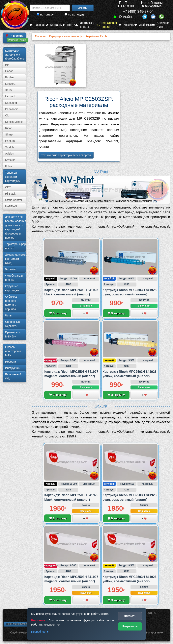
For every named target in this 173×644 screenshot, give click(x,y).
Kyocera (10, 84)
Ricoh (9, 128)
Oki (7, 115)
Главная (38, 25)
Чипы (9, 315)
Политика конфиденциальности (23, 624)
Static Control (14, 200)
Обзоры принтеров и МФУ (13, 351)
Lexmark (11, 96)
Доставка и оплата (85, 25)
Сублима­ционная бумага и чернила (11, 303)
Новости (11, 362)
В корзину (58, 313)
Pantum (10, 141)
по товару (45, 14)
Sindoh (10, 147)
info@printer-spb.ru (107, 25)
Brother (10, 77)
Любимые (143, 25)
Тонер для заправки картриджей (13, 177)
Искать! (83, 8)
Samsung (11, 103)
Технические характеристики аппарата (66, 155)
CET (8, 187)
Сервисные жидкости (13, 324)
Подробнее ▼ (40, 632)
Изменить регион (18, 40)
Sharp (9, 135)
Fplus (9, 166)
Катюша (10, 160)
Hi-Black (10, 194)
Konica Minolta (14, 122)
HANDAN (11, 206)
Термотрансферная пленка (15, 246)
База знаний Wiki (13, 376)
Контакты (54, 25)
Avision (10, 154)
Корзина (126, 25)
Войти (69, 25)
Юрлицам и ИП (160, 25)
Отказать (130, 616)
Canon (9, 71)
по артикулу (75, 14)
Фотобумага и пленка (14, 278)
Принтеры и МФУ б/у (13, 334)
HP (7, 65)
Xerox (9, 90)
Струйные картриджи (12, 288)
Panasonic (12, 109)
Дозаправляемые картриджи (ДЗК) (15, 259)
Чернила (11, 269)
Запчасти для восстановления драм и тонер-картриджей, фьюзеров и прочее (15, 227)
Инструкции (13, 368)
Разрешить (130, 626)
